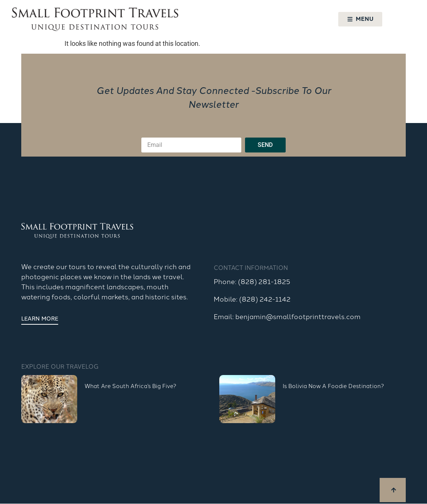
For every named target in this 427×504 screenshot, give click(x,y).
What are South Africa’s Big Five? (131, 386)
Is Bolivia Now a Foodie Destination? (333, 386)
